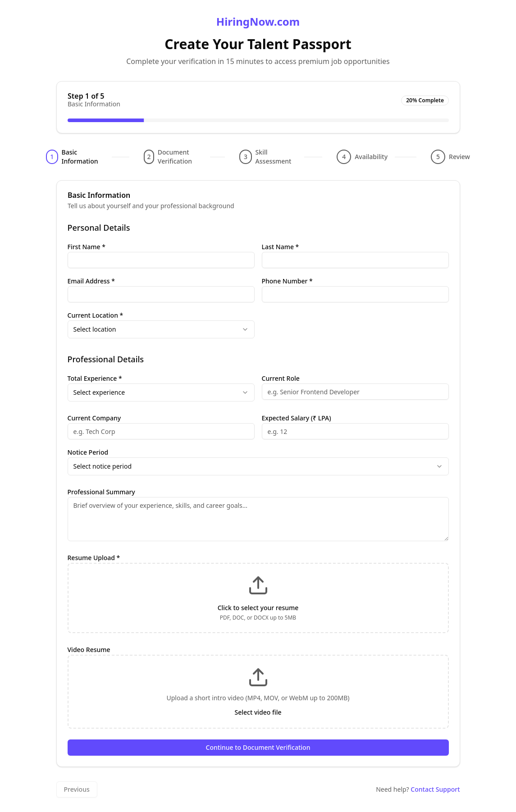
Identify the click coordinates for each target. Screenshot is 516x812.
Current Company (94, 418)
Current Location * (96, 315)
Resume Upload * (94, 558)
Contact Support (435, 789)
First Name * (87, 247)
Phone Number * (287, 281)
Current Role (281, 378)
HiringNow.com (258, 21)
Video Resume (89, 650)
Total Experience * (95, 378)
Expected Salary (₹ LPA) (297, 418)
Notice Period (88, 452)
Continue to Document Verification (258, 747)
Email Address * (91, 281)
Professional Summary (101, 492)
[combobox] (161, 329)
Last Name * (281, 247)
